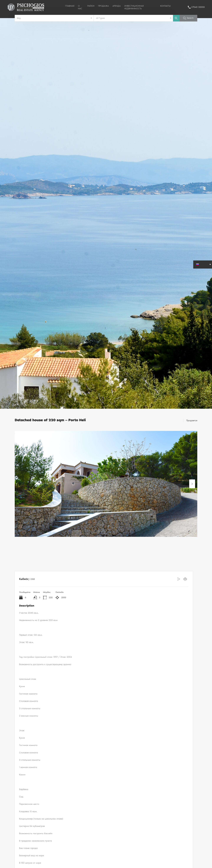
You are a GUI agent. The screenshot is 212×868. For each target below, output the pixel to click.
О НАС (80, 7)
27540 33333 (198, 7)
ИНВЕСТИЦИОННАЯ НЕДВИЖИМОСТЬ (134, 7)
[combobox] (54, 18)
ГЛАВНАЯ (70, 6)
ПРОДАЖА (103, 6)
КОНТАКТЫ (165, 6)
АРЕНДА (117, 6)
